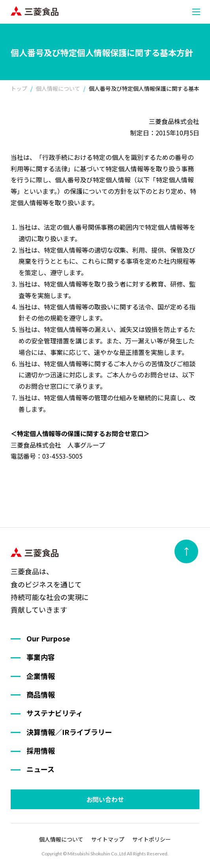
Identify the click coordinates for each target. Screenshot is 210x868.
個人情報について (61, 839)
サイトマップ (108, 839)
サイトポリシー (152, 839)
